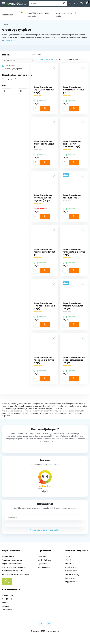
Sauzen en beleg (72, 577)
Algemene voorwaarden (12, 566)
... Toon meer (11, 40)
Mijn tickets (42, 566)
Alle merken (9, 65)
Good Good (7, 601)
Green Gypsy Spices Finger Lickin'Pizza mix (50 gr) (44, 90)
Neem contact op (45, 450)
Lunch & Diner (71, 569)
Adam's (5, 605)
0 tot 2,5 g (9, 79)
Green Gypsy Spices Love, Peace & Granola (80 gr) (44, 307)
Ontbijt (68, 562)
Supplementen (71, 584)
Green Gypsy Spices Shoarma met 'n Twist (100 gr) (73, 307)
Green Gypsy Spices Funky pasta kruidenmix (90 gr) (72, 253)
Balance (6, 608)
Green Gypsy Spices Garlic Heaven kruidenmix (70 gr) (72, 144)
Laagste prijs (60, 59)
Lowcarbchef (8, 597)
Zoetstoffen (70, 580)
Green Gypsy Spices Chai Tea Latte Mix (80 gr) (44, 144)
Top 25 (68, 559)
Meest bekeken (46, 59)
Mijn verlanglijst (44, 569)
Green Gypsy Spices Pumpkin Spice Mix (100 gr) (74, 90)
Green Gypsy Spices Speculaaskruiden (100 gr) (45, 253)
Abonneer (45, 527)
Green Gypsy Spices (12, 68)
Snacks (68, 566)
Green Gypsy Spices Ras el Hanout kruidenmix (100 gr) (72, 362)
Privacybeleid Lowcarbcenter (14, 569)
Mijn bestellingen (45, 562)
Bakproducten (71, 573)
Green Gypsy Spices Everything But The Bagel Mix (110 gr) (43, 198)
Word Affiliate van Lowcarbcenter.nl (17, 577)
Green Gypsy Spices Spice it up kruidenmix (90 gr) (44, 362)
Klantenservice (8, 559)
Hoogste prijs (73, 59)
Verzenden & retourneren (13, 562)
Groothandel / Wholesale (12, 573)
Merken (7, 24)
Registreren (42, 559)
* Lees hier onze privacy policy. (45, 532)
